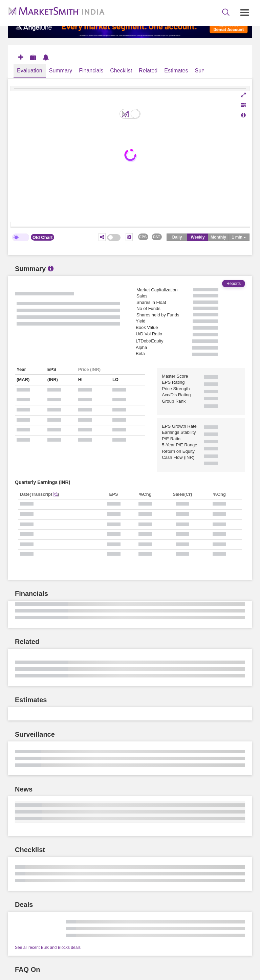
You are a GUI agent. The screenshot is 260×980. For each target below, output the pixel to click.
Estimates (176, 71)
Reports (234, 284)
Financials (91, 71)
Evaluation (30, 71)
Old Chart (42, 237)
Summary (61, 71)
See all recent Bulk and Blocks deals (48, 948)
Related (148, 71)
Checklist (121, 71)
